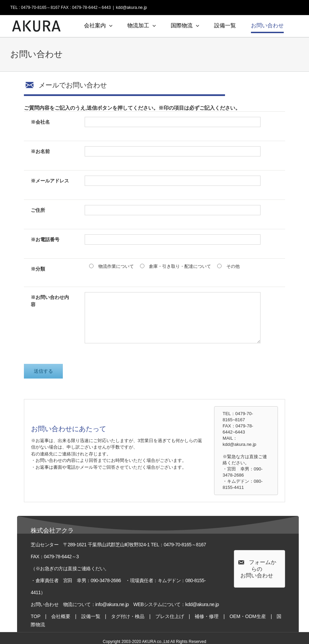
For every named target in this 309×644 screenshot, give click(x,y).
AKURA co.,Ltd (156, 642)
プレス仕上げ (170, 616)
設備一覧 (91, 616)
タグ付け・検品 (128, 616)
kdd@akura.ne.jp (132, 8)
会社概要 (61, 616)
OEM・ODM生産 (248, 616)
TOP (36, 616)
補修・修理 (207, 616)
